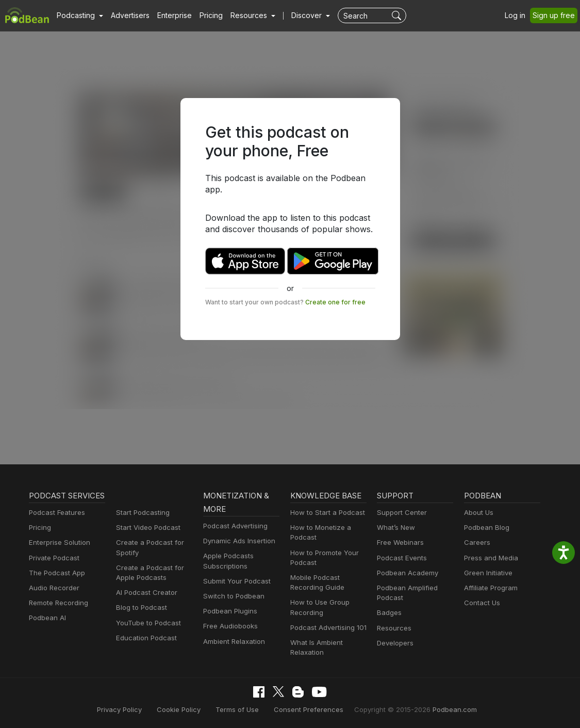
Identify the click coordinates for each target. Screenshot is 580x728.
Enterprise (169, 15)
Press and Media (490, 558)
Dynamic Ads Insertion (237, 541)
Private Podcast (53, 571)
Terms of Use (243, 709)
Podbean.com (442, 709)
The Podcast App (55, 586)
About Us (478, 513)
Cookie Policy (188, 709)
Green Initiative (487, 573)
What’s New (395, 528)
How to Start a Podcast (325, 513)
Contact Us (481, 603)
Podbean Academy (405, 573)
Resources (393, 628)
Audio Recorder (53, 601)
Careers (476, 543)
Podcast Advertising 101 (327, 628)
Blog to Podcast (140, 608)
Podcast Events (401, 558)
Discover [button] (296, 15)
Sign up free (556, 15)
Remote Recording (57, 616)
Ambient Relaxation (233, 642)
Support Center (400, 513)
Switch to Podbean (231, 596)
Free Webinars (399, 543)
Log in (519, 15)
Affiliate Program (489, 588)
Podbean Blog (485, 528)
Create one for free (321, 290)
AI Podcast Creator (145, 593)
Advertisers (126, 15)
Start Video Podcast (146, 528)
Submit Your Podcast (235, 581)
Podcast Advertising (233, 526)
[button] (79, 15)
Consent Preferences (308, 709)
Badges (388, 613)
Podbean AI (46, 631)
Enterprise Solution (57, 556)
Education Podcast (144, 638)
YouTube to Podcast (146, 623)
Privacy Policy (132, 709)
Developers (394, 643)
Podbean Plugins (229, 611)
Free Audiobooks (229, 626)
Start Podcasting (141, 513)
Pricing (204, 15)
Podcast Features (55, 526)
